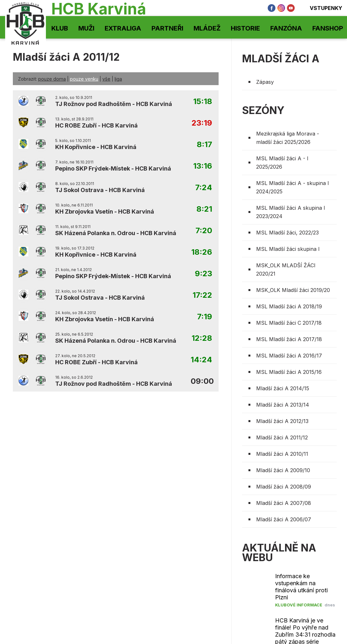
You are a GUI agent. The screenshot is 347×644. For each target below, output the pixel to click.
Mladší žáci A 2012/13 (282, 421)
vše (106, 79)
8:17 (204, 145)
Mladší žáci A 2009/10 (283, 470)
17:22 (202, 295)
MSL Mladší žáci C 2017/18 (289, 323)
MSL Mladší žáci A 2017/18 (289, 339)
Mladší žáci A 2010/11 (282, 454)
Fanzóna (286, 28)
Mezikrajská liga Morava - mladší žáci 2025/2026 (288, 138)
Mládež (207, 28)
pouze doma (52, 79)
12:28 (202, 338)
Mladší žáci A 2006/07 (284, 519)
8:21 (204, 209)
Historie (245, 28)
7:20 (204, 231)
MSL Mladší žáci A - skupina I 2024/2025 (293, 187)
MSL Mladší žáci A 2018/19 (289, 306)
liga (118, 79)
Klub (60, 28)
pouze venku (84, 79)
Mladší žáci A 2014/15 (283, 388)
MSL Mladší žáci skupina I (288, 249)
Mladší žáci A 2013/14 (283, 405)
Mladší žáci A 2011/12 (282, 437)
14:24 (201, 360)
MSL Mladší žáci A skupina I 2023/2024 (291, 212)
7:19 (205, 317)
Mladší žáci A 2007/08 (284, 503)
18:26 (202, 252)
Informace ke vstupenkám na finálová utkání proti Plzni (301, 587)
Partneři (167, 28)
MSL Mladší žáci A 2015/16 (289, 372)
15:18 (203, 102)
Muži (86, 28)
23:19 (202, 123)
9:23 (204, 274)
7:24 (204, 188)
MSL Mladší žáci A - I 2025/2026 (282, 163)
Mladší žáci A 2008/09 (284, 487)
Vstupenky (322, 8)
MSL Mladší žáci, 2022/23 (287, 233)
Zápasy (265, 82)
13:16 (203, 166)
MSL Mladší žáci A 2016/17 (289, 356)
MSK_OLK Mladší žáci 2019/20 (293, 290)
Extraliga (123, 28)
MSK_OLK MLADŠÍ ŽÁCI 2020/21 (286, 269)
